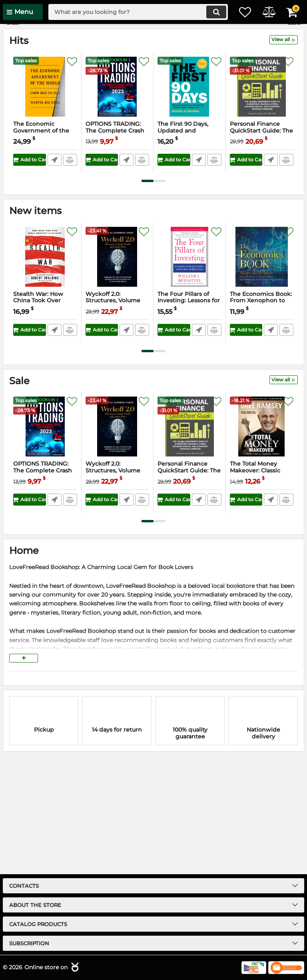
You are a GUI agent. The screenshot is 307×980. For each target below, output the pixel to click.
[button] (294, 81)
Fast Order (54, 272)
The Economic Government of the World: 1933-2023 (41, 243)
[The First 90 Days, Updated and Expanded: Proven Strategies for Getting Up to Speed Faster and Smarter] (189, 199)
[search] (132, 12)
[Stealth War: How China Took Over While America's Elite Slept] (45, 369)
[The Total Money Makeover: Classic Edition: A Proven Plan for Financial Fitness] (262, 539)
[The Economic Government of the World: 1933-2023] (45, 199)
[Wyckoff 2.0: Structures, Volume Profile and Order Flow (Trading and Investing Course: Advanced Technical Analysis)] (118, 369)
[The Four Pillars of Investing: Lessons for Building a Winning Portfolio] (189, 369)
